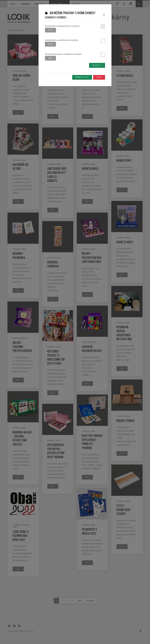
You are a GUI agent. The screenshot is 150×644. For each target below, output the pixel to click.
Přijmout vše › (82, 77)
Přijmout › (97, 65)
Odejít (99, 77)
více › (50, 30)
